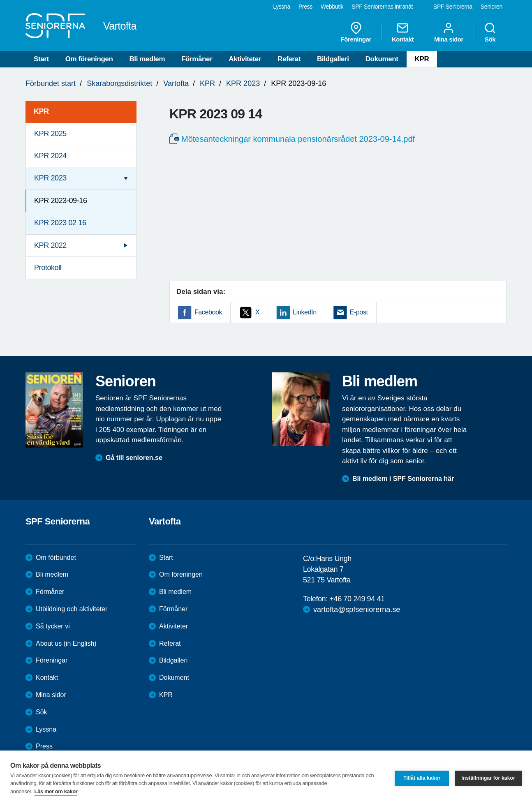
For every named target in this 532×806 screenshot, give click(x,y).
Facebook (208, 312)
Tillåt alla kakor (422, 778)
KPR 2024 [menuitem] (50, 156)
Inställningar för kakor (488, 778)
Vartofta (176, 83)
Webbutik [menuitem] (332, 7)
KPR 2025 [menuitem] (50, 134)
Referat (289, 59)
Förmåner (197, 59)
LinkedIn (304, 312)
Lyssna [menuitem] (282, 7)
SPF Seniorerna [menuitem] (453, 7)
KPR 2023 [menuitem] (50, 178)
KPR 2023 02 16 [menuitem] (60, 223)
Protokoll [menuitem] (48, 268)
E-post (359, 312)
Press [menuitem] (305, 7)
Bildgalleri (333, 59)
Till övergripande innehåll (0, 0)
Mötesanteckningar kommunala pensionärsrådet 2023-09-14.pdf (298, 139)
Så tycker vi (53, 626)
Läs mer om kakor (56, 791)
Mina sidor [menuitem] (449, 32)
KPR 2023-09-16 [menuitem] (61, 201)
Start (41, 59)
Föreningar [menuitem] (356, 32)
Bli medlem (147, 59)
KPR (422, 59)
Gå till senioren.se (134, 458)
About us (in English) (66, 643)
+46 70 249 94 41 (357, 599)
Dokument (382, 59)
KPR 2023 (243, 83)
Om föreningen (89, 59)
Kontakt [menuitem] (403, 32)
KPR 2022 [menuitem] (50, 245)
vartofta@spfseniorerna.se (357, 610)
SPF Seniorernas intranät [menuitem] (382, 7)
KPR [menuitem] (41, 111)
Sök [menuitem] (490, 32)
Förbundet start (51, 83)
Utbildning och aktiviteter (72, 609)
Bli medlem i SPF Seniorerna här (403, 479)
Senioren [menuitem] (492, 7)
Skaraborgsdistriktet (119, 83)
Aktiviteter (245, 59)
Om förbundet (56, 558)
